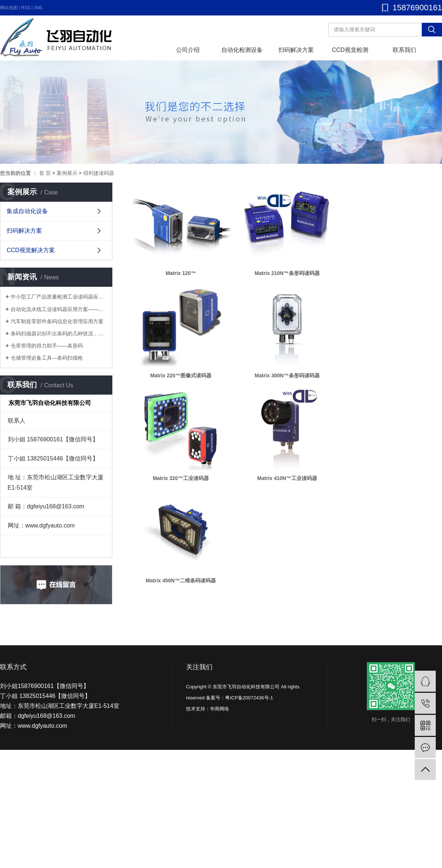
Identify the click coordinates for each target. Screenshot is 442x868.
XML (38, 8)
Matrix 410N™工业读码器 (291, 484)
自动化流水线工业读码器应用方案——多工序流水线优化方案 (59, 309)
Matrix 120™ (182, 275)
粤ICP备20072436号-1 (249, 698)
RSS (26, 8)
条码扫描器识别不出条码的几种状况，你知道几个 (59, 334)
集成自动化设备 (27, 211)
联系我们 (404, 50)
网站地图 (9, 8)
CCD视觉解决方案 (31, 250)
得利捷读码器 (99, 173)
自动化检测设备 (242, 50)
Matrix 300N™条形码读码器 (291, 380)
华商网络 (220, 709)
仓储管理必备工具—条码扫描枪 (47, 358)
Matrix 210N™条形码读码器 (291, 275)
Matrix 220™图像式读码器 (182, 380)
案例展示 (67, 173)
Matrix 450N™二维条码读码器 (182, 589)
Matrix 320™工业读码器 (182, 484)
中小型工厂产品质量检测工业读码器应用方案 (59, 297)
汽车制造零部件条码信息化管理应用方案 (57, 321)
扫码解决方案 (296, 50)
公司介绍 (188, 50)
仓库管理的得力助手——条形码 (47, 346)
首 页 (45, 173)
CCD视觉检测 (350, 50)
